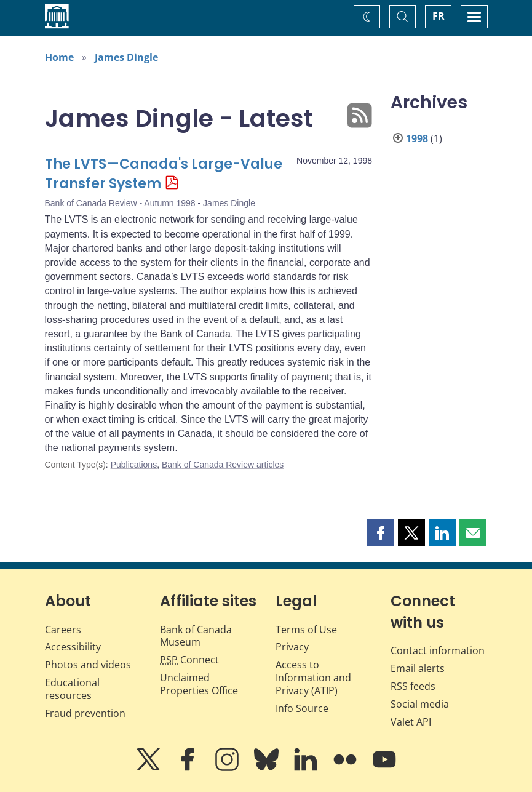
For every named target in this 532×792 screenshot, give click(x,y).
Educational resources (72, 689)
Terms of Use (306, 630)
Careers (63, 630)
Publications (134, 465)
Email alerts (418, 668)
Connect (189, 660)
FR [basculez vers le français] (439, 16)
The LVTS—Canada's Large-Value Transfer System (164, 174)
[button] (381, 533)
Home (59, 57)
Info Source (302, 708)
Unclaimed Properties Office (199, 684)
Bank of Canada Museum (196, 636)
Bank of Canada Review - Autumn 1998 (120, 203)
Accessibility (73, 647)
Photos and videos (88, 665)
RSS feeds (413, 686)
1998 (417, 138)
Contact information (438, 650)
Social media (420, 704)
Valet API (411, 722)
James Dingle (126, 57)
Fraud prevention (85, 713)
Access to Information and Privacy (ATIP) (313, 678)
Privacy (292, 647)
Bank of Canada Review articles (223, 465)
